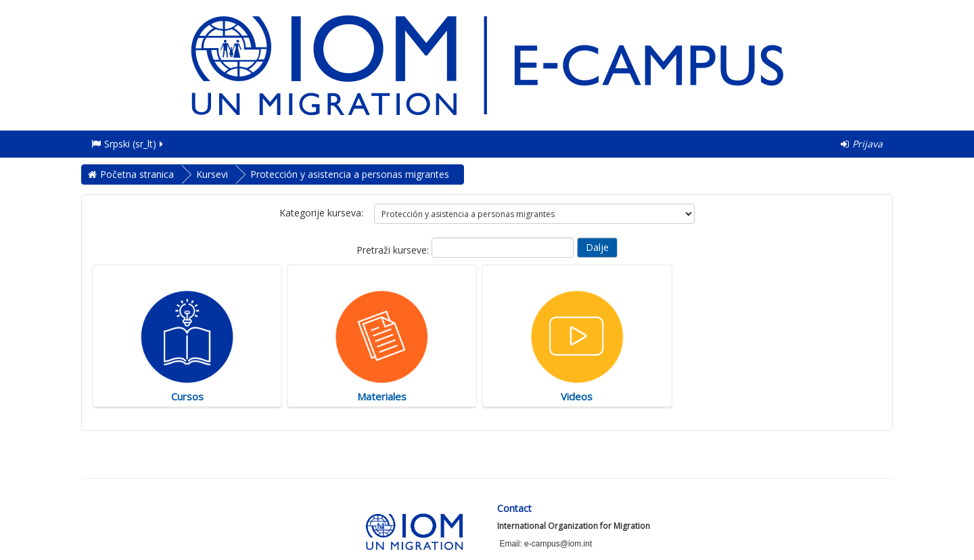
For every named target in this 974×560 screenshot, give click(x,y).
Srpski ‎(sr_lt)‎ (128, 144)
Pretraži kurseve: (394, 250)
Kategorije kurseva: (321, 213)
